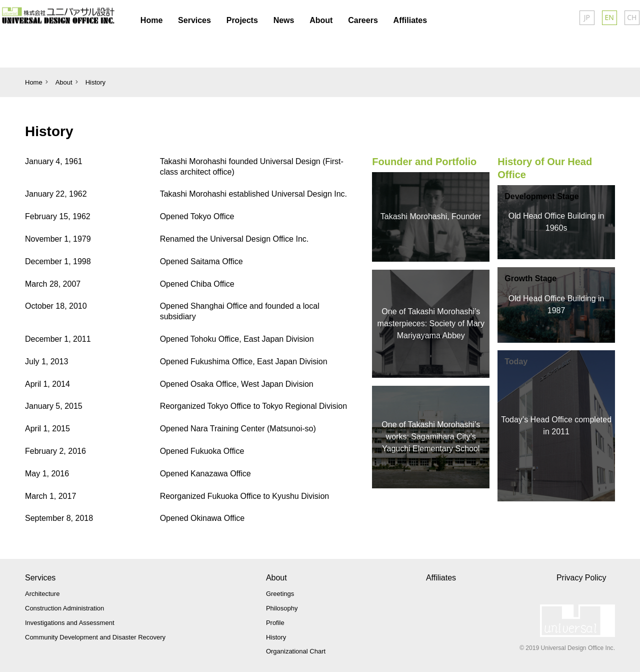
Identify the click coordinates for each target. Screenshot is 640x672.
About (276, 578)
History (95, 82)
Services (40, 578)
